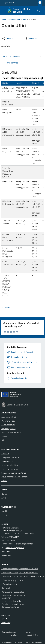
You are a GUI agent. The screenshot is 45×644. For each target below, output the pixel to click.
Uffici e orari (6, 551)
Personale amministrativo (12, 432)
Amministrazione (14, 19)
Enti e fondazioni (8, 425)
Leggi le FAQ (6, 598)
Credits (14, 635)
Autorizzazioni (7, 461)
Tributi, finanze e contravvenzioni (14, 477)
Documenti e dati (8, 421)
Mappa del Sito (33, 635)
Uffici (24, 19)
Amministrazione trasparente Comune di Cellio (20, 573)
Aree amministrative (10, 417)
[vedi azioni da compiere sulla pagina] (30, 38)
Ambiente (5, 453)
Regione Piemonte (9, 3)
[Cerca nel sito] (38, 10)
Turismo (4, 481)
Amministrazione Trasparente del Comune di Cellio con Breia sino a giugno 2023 (22, 578)
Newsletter (6, 623)
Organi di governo (8, 429)
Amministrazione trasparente (13, 595)
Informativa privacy (9, 584)
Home (4, 19)
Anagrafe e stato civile (10, 457)
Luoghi (4, 511)
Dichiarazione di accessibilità (13, 592)
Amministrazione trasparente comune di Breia (20, 569)
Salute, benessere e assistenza (14, 473)
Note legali (6, 588)
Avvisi (4, 498)
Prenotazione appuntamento (13, 604)
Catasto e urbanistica (10, 465)
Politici (4, 436)
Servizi (28, 632)
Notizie (4, 494)
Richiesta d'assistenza (10, 607)
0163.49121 (14, 537)
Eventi (4, 515)
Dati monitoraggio (9, 632)
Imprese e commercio (10, 469)
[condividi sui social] (7, 38)
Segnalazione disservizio (11, 601)
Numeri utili (6, 555)
